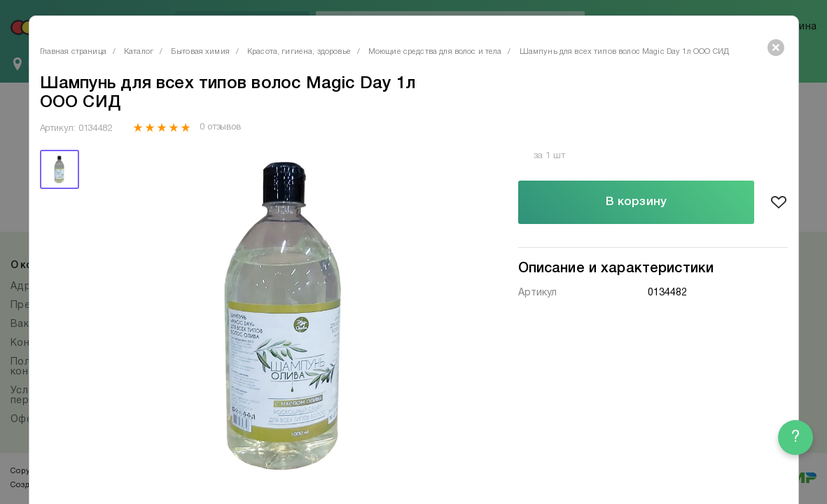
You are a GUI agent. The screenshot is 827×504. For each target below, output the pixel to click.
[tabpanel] (283, 316)
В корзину (636, 202)
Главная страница (73, 52)
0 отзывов (220, 127)
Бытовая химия (200, 52)
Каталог (139, 52)
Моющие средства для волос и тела (435, 52)
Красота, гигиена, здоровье (299, 52)
